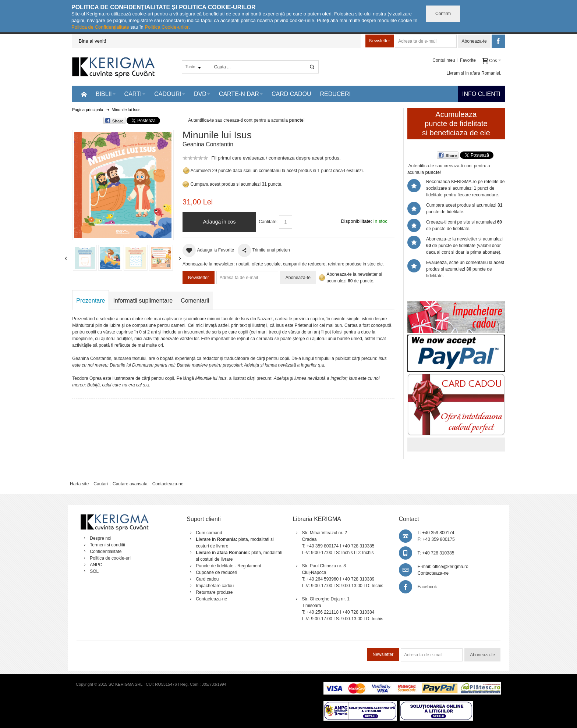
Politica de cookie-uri (110, 558)
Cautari (101, 484)
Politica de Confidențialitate (100, 27)
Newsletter (380, 41)
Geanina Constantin (208, 144)
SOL (94, 571)
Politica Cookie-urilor (167, 27)
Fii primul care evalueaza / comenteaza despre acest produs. (276, 158)
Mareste (121, 183)
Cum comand (209, 533)
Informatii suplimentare (143, 301)
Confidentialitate (106, 552)
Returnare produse (214, 592)
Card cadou (207, 579)
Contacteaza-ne (168, 484)
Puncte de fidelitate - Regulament (228, 566)
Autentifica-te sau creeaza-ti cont (220, 120)
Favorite (468, 60)
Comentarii (195, 301)
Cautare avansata (130, 484)
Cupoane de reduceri (216, 572)
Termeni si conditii (107, 545)
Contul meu (444, 60)
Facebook (427, 587)
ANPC (96, 565)
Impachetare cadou (215, 586)
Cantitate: (268, 222)
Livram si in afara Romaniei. (474, 73)
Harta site (79, 484)
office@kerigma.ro (450, 567)
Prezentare (91, 301)
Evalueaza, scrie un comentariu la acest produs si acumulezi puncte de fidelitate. (465, 269)
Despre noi (100, 538)
